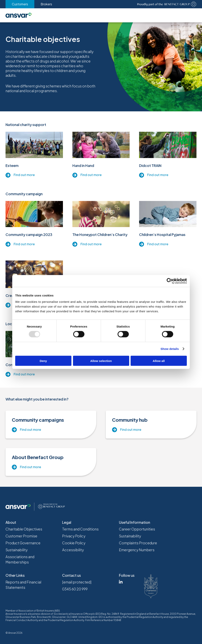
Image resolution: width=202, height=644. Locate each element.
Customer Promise (21, 536)
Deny (43, 361)
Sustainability (17, 550)
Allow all (159, 361)
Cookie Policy (74, 543)
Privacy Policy (74, 536)
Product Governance (23, 543)
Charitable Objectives (24, 529)
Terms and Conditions (80, 529)
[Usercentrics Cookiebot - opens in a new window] (170, 281)
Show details (170, 349)
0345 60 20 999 (75, 589)
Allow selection (101, 361)
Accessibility (73, 550)
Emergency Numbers (137, 550)
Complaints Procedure (138, 543)
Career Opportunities (137, 529)
